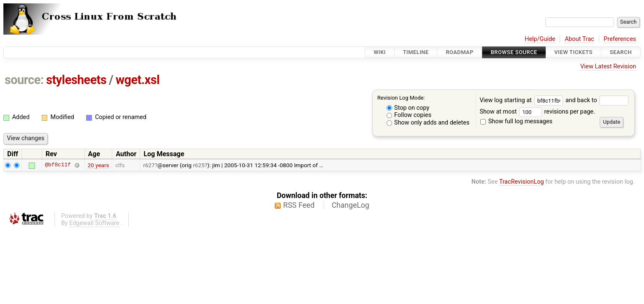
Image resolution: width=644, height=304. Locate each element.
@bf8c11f (58, 165)
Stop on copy (408, 108)
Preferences (620, 39)
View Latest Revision (608, 66)
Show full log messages (516, 121)
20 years (98, 165)
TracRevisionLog (522, 182)
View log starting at (522, 100)
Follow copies (409, 115)
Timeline (416, 52)
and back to (597, 100)
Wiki (380, 52)
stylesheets (76, 80)
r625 (199, 165)
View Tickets (574, 52)
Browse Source (514, 52)
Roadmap (460, 52)
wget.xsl (138, 80)
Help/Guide (540, 39)
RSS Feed (299, 205)
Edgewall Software (94, 223)
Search (621, 52)
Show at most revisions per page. (537, 112)
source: (24, 80)
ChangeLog (350, 205)
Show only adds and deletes (428, 123)
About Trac (579, 39)
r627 (149, 165)
